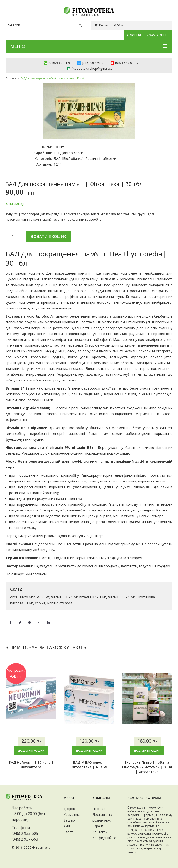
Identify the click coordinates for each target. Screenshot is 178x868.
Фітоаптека (41, 847)
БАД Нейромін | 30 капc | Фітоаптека (31, 765)
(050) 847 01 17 (127, 63)
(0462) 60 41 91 (60, 63)
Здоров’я (70, 809)
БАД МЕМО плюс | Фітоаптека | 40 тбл (89, 765)
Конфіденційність (106, 838)
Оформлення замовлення (148, 35)
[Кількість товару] (14, 237)
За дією (69, 820)
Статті (69, 832)
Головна (11, 78)
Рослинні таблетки (101, 158)
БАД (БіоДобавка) (69, 158)
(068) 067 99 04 (94, 63)
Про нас (99, 809)
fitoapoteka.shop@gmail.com (94, 68)
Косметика (72, 814)
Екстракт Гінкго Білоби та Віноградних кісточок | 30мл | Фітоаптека (147, 767)
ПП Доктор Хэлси (68, 153)
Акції (67, 826)
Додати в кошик (48, 236)
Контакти (100, 832)
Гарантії (99, 826)
